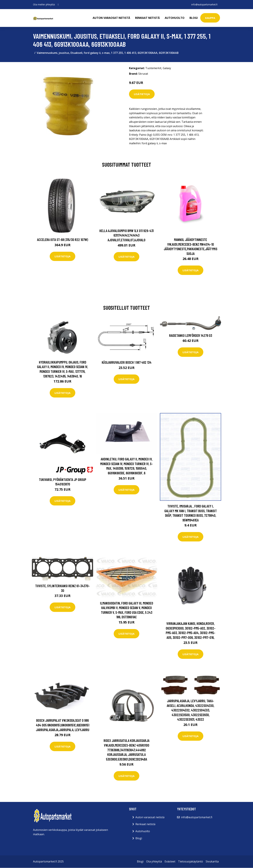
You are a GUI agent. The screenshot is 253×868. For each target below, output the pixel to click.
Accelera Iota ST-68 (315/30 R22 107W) (63, 240)
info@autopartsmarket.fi (204, 4)
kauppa (210, 18)
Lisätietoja (142, 94)
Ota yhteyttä (154, 861)
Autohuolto (175, 18)
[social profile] (58, 5)
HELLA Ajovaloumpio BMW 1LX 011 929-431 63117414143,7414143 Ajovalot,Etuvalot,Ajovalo (127, 235)
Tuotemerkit (153, 68)
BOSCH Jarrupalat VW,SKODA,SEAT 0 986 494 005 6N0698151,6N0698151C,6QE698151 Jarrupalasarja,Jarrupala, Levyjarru (63, 725)
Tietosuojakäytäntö (191, 861)
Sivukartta (212, 861)
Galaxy (167, 68)
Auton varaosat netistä (111, 18)
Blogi (194, 18)
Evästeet (170, 861)
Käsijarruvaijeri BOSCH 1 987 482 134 (127, 362)
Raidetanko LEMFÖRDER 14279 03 (191, 335)
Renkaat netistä (147, 18)
